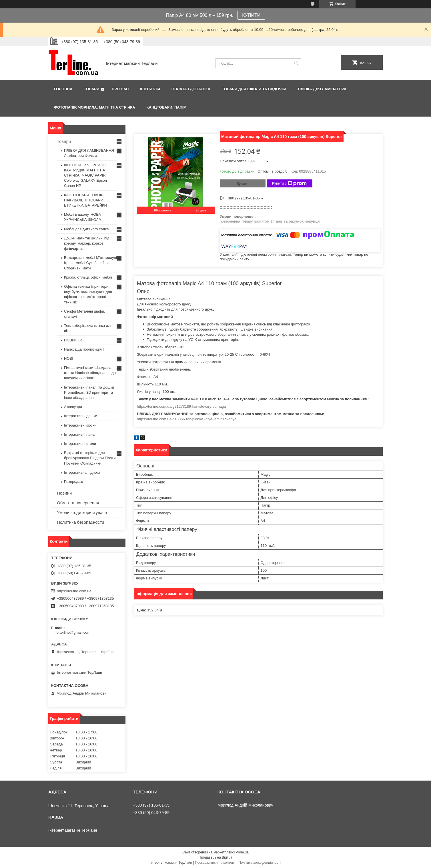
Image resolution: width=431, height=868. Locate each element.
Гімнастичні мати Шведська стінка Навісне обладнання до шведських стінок (90, 373)
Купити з (289, 183)
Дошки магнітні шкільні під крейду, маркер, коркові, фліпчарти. (87, 243)
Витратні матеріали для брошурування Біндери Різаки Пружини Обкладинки (90, 458)
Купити (243, 184)
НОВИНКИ (73, 340)
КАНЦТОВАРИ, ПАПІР (166, 107)
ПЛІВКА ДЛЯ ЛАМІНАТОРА (322, 89)
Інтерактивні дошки (81, 416)
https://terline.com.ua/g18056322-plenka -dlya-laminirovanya (187, 419)
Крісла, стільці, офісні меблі (88, 277)
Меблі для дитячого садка (86, 229)
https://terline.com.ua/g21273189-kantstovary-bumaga (181, 406)
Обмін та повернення (78, 503)
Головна (63, 89)
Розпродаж (73, 482)
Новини (64, 493)
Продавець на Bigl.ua (215, 857)
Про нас (120, 89)
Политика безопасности (80, 522)
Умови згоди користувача (82, 512)
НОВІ (69, 358)
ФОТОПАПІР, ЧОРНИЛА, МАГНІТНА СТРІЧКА (95, 107)
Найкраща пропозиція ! (84, 349)
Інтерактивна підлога (82, 472)
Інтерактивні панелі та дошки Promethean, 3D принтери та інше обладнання (89, 392)
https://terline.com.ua (74, 591)
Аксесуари (73, 407)
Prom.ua (242, 852)
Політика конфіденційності (260, 863)
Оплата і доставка (191, 89)
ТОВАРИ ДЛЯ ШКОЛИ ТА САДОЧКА (254, 89)
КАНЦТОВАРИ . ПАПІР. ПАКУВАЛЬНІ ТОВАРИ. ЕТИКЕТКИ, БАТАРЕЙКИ (85, 200)
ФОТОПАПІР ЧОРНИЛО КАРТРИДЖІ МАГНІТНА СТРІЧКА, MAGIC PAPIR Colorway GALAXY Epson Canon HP (85, 175)
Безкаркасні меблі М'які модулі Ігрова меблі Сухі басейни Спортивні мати (90, 263)
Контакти (150, 89)
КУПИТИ (251, 15)
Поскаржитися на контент (215, 863)
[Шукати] (296, 63)
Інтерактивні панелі (81, 434)
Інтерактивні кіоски (80, 425)
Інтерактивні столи (80, 444)
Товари (91, 89)
